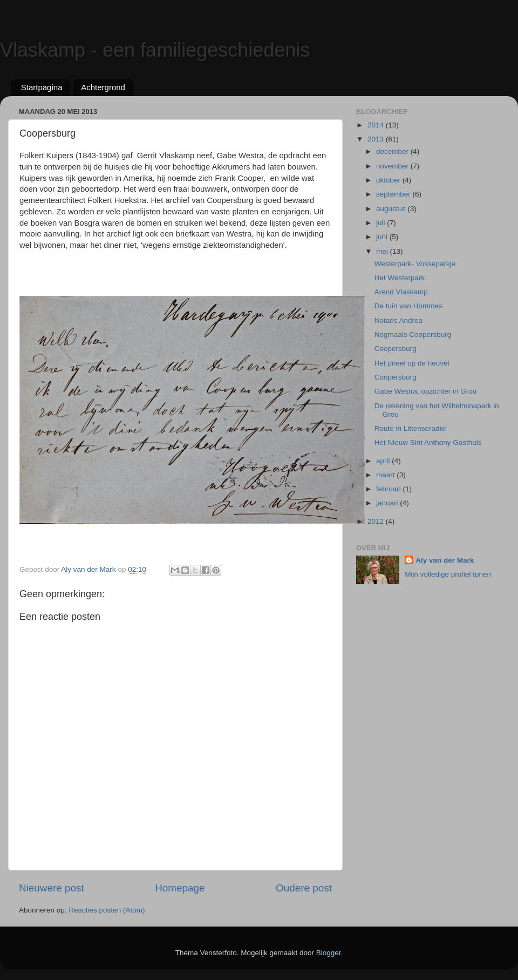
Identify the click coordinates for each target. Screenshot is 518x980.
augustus (392, 209)
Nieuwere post (52, 888)
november (393, 166)
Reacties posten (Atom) (107, 910)
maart (386, 475)
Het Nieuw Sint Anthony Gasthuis (428, 442)
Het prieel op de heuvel (412, 363)
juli (381, 223)
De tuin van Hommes (408, 306)
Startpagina (42, 87)
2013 (377, 139)
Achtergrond (103, 87)
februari (390, 489)
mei (383, 251)
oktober (389, 180)
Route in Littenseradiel (411, 428)
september (394, 194)
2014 (377, 125)
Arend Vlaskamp (401, 292)
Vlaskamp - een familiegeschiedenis (155, 50)
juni (383, 237)
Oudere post (304, 888)
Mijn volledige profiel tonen (448, 574)
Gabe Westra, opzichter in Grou (426, 391)
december (393, 151)
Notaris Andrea (398, 320)
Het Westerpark (400, 278)
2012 (377, 521)
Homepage (180, 888)
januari (388, 503)
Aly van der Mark (445, 560)
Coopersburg (396, 349)
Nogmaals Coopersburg (413, 334)
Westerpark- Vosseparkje (415, 264)
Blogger (329, 953)
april (384, 461)
